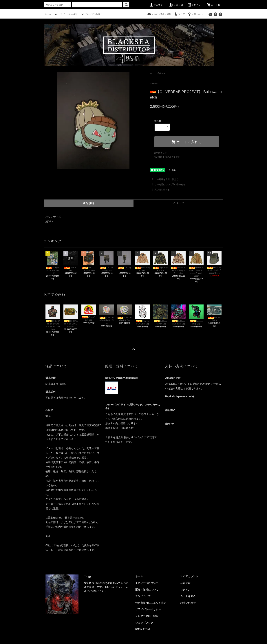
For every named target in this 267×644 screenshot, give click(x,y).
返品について (160, 153)
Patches (161, 73)
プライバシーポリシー (148, 609)
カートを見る (188, 596)
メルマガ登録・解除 (159, 14)
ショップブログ (144, 623)
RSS (138, 629)
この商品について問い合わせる (168, 185)
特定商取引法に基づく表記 (167, 157)
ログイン (194, 5)
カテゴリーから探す (66, 14)
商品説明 (89, 203)
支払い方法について (147, 583)
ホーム (48, 14)
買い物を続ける (160, 190)
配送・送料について (147, 590)
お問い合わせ (196, 14)
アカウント (157, 5)
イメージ (178, 203)
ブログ (179, 14)
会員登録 (176, 5)
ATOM (146, 629)
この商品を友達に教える (164, 179)
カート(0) (214, 5)
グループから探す (91, 14)
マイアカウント (189, 576)
